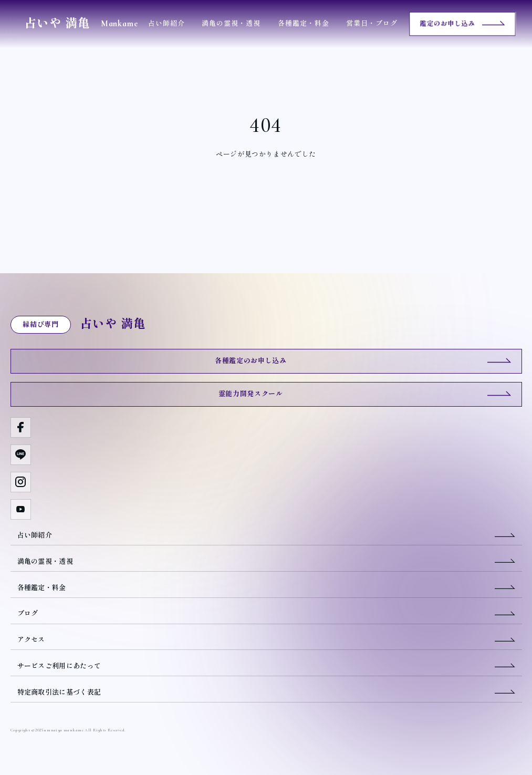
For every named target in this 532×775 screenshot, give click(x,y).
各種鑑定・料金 (304, 24)
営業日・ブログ (372, 24)
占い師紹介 (166, 24)
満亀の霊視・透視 (231, 24)
